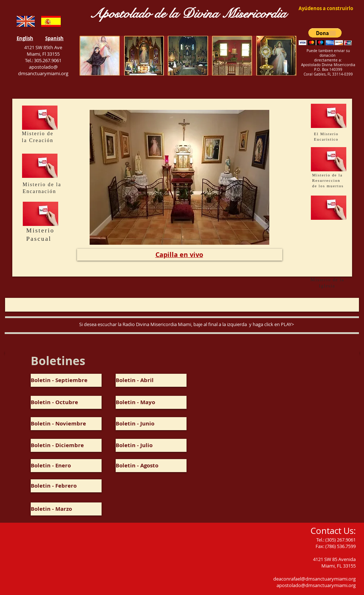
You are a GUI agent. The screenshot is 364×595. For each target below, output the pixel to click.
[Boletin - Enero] (66, 466)
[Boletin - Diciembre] (66, 445)
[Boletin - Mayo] (151, 402)
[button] (325, 37)
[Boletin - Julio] (151, 445)
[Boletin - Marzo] (66, 509)
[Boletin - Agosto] (151, 466)
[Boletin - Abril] (151, 380)
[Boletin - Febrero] (66, 486)
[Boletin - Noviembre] (66, 424)
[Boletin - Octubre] (66, 402)
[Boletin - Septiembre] (66, 380)
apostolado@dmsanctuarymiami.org (316, 585)
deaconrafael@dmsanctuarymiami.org (314, 579)
